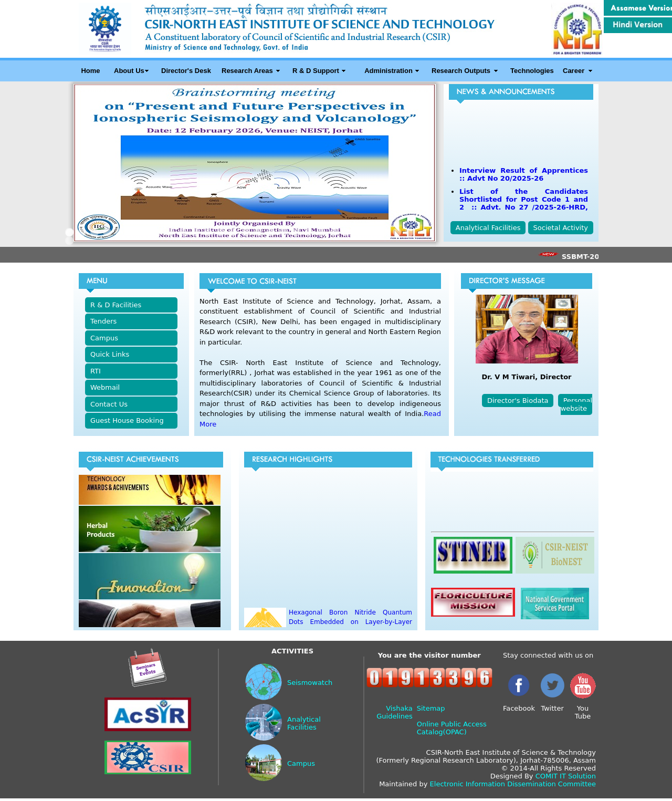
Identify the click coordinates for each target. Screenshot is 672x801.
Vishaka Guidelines (394, 712)
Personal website (576, 404)
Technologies (532, 71)
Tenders (103, 321)
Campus (104, 338)
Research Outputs (461, 71)
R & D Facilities (116, 305)
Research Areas (247, 71)
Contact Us (109, 404)
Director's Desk (186, 71)
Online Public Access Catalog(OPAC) (452, 728)
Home (90, 71)
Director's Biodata (518, 400)
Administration (388, 71)
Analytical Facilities (488, 228)
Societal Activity (561, 228)
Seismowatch (310, 683)
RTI (96, 371)
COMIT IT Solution (566, 776)
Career (574, 71)
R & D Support (316, 71)
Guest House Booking (127, 420)
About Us (129, 71)
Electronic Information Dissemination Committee (513, 784)
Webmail (105, 387)
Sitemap (431, 708)
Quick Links (110, 354)
